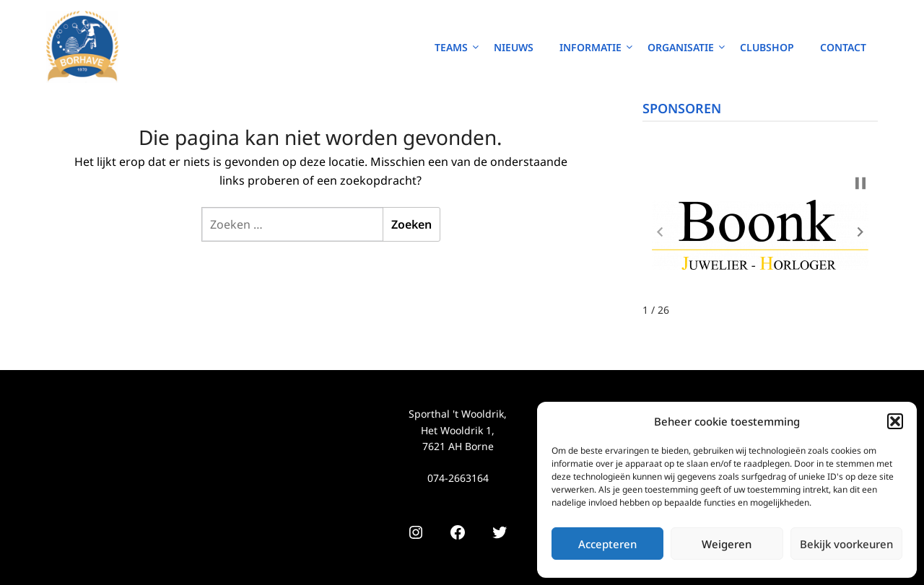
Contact (843, 47)
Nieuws (514, 47)
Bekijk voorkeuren (846, 544)
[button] (895, 421)
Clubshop (767, 47)
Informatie (590, 47)
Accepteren (607, 544)
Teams (451, 47)
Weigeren (727, 544)
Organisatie (681, 47)
